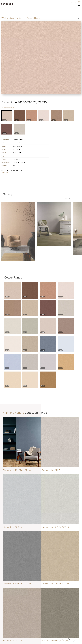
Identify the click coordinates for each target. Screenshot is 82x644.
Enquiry (71, 640)
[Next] (80, 19)
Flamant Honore (33, 18)
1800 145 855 (76, 2)
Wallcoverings (8, 18)
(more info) (5, 173)
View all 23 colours (8, 107)
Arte (19, 18)
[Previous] (75, 19)
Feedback (62, 640)
